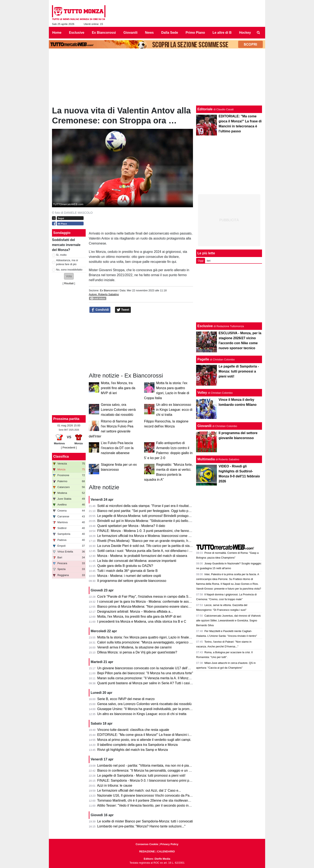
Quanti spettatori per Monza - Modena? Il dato (131, 526)
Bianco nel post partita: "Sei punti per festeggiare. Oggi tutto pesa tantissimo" (154, 511)
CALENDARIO (166, 851)
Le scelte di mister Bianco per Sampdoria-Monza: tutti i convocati (145, 821)
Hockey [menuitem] (245, 33)
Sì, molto (61, 255)
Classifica (61, 456)
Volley (202, 393)
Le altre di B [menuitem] (222, 33)
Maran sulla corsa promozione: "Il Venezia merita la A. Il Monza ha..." (148, 678)
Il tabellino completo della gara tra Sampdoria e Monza (138, 745)
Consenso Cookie (147, 844)
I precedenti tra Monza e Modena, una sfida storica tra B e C (142, 622)
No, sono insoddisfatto (69, 270)
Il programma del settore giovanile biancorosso (132, 581)
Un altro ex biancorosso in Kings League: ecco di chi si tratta (174, 410)
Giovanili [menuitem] (131, 33)
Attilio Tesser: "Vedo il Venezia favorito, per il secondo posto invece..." (148, 805)
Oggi (201, 261)
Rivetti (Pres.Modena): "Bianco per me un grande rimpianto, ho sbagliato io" (153, 541)
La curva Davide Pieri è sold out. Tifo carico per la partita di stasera (147, 546)
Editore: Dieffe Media (157, 859)
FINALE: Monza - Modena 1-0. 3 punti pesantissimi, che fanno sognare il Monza (156, 531)
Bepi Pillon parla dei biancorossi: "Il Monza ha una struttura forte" (145, 673)
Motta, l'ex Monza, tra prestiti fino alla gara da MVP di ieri (118, 388)
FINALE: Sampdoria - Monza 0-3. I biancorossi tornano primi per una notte (152, 780)
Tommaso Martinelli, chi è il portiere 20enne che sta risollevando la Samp (151, 800)
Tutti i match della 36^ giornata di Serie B (127, 571)
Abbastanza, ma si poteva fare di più (67, 262)
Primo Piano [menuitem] (195, 33)
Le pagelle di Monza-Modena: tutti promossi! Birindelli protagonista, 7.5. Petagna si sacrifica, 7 (167, 516)
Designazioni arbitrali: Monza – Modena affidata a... (135, 612)
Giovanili (204, 426)
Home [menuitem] (57, 33)
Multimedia (206, 459)
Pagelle (203, 359)
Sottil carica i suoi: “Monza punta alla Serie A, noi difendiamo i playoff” (149, 551)
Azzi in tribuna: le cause (115, 785)
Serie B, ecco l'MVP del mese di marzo (126, 699)
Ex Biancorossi (109, 290)
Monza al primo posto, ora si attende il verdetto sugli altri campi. (144, 740)
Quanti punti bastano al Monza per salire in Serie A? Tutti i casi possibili (150, 683)
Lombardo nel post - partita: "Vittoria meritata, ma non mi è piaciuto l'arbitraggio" (156, 766)
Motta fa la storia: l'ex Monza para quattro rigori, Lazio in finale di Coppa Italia (154, 637)
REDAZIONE (147, 851)
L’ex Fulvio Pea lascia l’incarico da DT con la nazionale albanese (117, 448)
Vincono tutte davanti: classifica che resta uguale (133, 730)
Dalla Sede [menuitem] (170, 33)
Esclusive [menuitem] (77, 33)
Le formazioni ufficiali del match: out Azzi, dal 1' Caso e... (139, 790)
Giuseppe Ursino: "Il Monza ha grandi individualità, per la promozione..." (150, 709)
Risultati (69, 283)
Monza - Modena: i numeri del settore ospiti (129, 576)
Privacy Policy (169, 844)
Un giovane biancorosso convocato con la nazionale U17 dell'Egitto (147, 668)
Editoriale (205, 109)
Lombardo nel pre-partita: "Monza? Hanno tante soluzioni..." (141, 826)
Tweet (123, 310)
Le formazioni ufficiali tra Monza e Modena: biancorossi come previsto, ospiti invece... (160, 536)
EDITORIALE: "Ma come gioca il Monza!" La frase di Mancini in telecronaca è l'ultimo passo (165, 735)
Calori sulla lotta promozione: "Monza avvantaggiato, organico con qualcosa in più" (158, 642)
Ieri (209, 261)
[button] (69, 276)
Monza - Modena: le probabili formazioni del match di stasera (142, 556)
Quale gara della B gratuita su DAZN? (125, 566)
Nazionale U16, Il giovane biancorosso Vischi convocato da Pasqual (147, 795)
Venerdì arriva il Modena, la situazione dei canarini (135, 647)
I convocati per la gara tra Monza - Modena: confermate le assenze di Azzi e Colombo (160, 602)
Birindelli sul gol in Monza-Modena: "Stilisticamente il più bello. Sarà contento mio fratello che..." (168, 521)
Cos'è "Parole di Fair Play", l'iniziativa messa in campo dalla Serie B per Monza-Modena (162, 597)
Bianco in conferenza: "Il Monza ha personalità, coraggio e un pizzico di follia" (154, 771)
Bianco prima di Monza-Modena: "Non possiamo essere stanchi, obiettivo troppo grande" (163, 607)
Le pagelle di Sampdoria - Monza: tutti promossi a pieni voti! (141, 775)
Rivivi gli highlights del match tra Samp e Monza (133, 750)
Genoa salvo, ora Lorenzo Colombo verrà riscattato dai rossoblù (118, 410)
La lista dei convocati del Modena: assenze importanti (137, 561)
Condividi (100, 310)
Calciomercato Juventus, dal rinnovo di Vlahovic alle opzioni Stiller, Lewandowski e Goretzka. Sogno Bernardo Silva (228, 620)
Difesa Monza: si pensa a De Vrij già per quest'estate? (137, 652)
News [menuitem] (149, 33)
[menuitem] (258, 33)
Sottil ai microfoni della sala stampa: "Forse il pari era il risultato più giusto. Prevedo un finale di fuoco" (172, 506)
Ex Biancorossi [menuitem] (104, 33)
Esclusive (205, 326)
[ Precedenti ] (69, 448)
